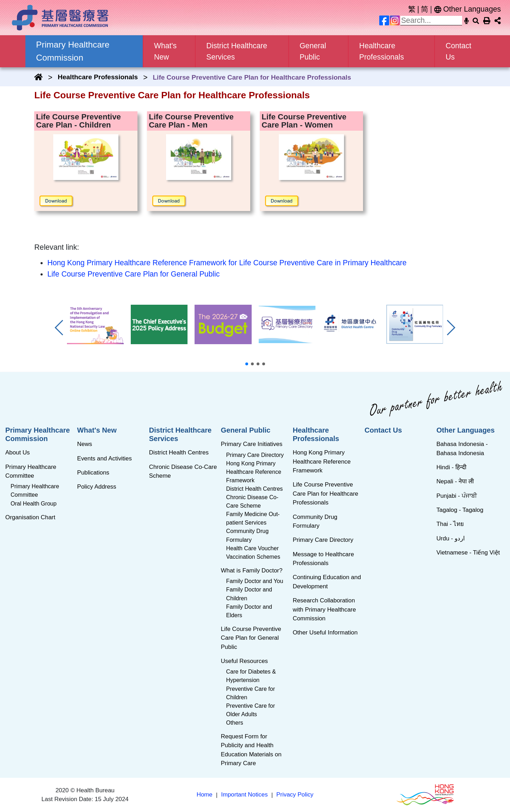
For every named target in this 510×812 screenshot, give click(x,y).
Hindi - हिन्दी (451, 467)
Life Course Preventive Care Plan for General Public (133, 274)
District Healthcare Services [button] (237, 51)
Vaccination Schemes (253, 557)
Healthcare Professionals (98, 77)
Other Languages (468, 9)
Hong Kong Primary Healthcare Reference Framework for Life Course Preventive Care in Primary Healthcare (227, 263)
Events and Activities (105, 458)
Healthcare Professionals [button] (382, 51)
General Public (246, 430)
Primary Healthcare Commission (38, 434)
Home (205, 795)
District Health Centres (179, 453)
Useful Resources (244, 661)
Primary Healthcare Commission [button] (73, 51)
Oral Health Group (33, 503)
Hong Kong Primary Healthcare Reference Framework (254, 472)
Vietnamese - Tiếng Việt (468, 553)
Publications (93, 473)
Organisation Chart (30, 517)
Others (235, 723)
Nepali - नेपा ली (455, 481)
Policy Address (97, 487)
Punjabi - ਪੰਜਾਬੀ (456, 496)
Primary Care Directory (255, 455)
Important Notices (244, 795)
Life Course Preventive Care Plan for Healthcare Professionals (325, 494)
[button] (247, 364)
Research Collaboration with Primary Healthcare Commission (324, 609)
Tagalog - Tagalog (460, 510)
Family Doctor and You (255, 581)
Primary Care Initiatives (252, 444)
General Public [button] (313, 51)
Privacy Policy (295, 795)
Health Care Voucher (253, 548)
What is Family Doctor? (252, 571)
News (85, 444)
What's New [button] (165, 51)
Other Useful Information (325, 633)
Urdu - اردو (451, 538)
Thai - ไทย (450, 524)
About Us (18, 453)
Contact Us (458, 51)
